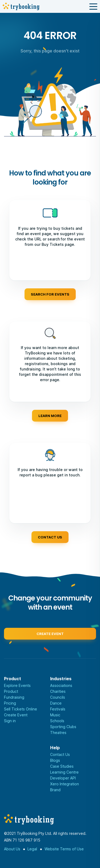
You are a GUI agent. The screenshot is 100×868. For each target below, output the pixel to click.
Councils (58, 697)
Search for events (50, 294)
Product (11, 691)
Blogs (55, 760)
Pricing (10, 703)
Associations (61, 685)
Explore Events (17, 685)
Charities (58, 691)
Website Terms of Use (64, 849)
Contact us (50, 537)
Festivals (58, 709)
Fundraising (14, 697)
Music (55, 715)
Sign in (10, 721)
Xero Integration (65, 784)
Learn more (50, 416)
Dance (56, 703)
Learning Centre (64, 772)
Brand (55, 790)
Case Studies (62, 766)
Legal (32, 849)
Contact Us (60, 754)
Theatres (58, 733)
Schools (57, 721)
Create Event (16, 715)
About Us (12, 849)
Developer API (63, 778)
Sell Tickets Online (21, 709)
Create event (50, 635)
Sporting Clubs (63, 727)
